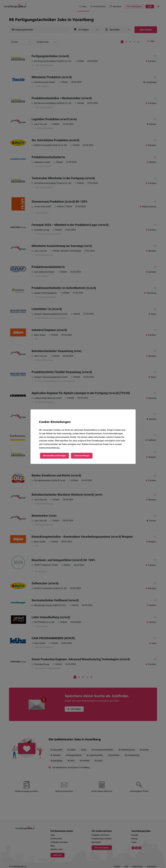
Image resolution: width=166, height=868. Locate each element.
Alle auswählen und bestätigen (54, 456)
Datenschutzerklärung (49, 448)
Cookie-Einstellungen (82, 456)
